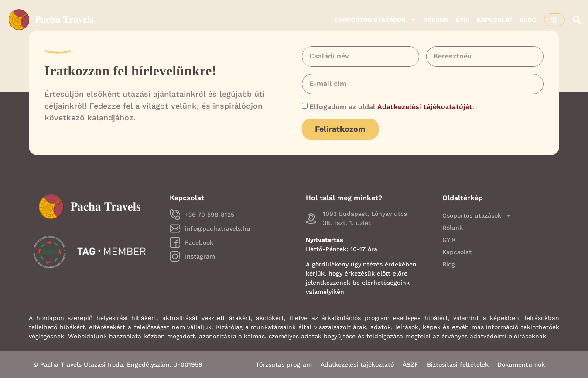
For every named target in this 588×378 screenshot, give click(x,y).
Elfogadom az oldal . (392, 107)
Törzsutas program (284, 364)
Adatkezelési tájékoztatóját (425, 107)
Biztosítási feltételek (458, 364)
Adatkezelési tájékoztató (357, 364)
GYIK (463, 20)
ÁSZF (410, 364)
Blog (528, 20)
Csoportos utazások (375, 20)
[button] (576, 20)
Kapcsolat (495, 20)
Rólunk (436, 20)
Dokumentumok (521, 364)
